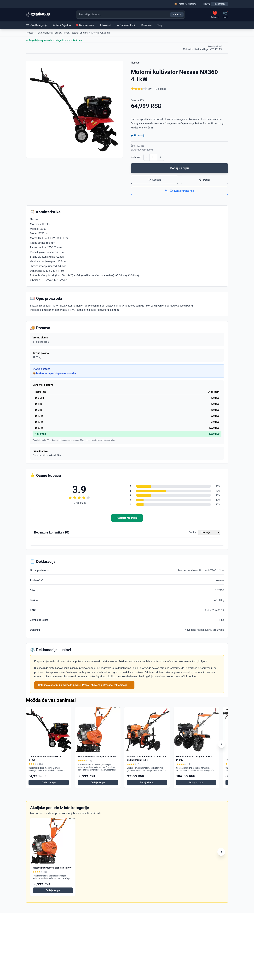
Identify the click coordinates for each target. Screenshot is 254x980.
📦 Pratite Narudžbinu (185, 4)
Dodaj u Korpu (179, 168)
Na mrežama (85, 25)
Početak (30, 33)
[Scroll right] (222, 744)
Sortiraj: (193, 532)
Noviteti (105, 25)
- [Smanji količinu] (146, 157)
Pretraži (177, 15)
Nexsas (135, 63)
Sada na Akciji (126, 25)
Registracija (220, 4)
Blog (159, 25)
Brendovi (147, 25)
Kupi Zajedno (62, 25)
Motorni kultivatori (101, 33)
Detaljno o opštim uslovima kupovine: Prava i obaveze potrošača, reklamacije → (84, 685)
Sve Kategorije (37, 25)
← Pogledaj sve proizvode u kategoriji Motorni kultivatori (55, 40)
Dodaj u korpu (49, 783)
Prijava (206, 4)
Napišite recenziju (127, 518)
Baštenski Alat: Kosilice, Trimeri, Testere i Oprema (63, 33)
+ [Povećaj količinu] (161, 157)
